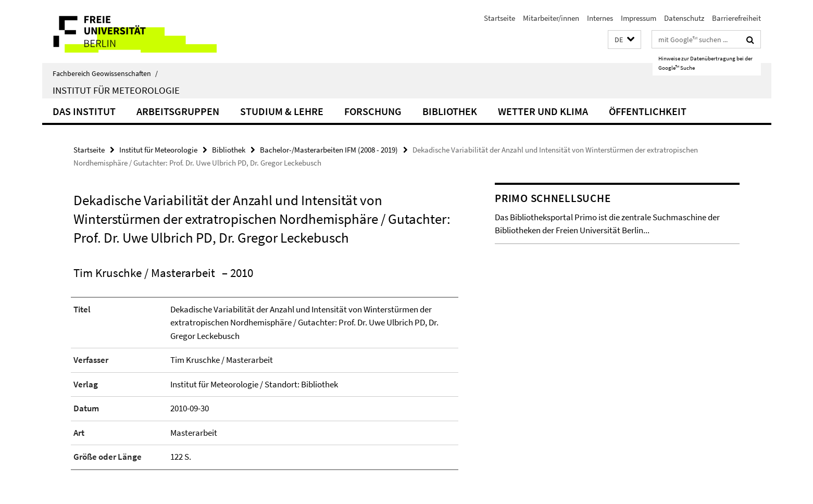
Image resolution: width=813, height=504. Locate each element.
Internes (600, 18)
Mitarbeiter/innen (551, 18)
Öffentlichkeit (648, 111)
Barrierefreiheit (736, 18)
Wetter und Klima (543, 111)
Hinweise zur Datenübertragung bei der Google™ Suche (705, 63)
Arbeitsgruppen (178, 111)
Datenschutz (684, 18)
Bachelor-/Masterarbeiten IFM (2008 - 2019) (329, 150)
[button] (624, 40)
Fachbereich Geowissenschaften (105, 73)
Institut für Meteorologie (116, 90)
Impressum (639, 18)
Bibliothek (450, 111)
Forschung (373, 111)
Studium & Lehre (282, 111)
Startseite (499, 18)
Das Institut (84, 111)
